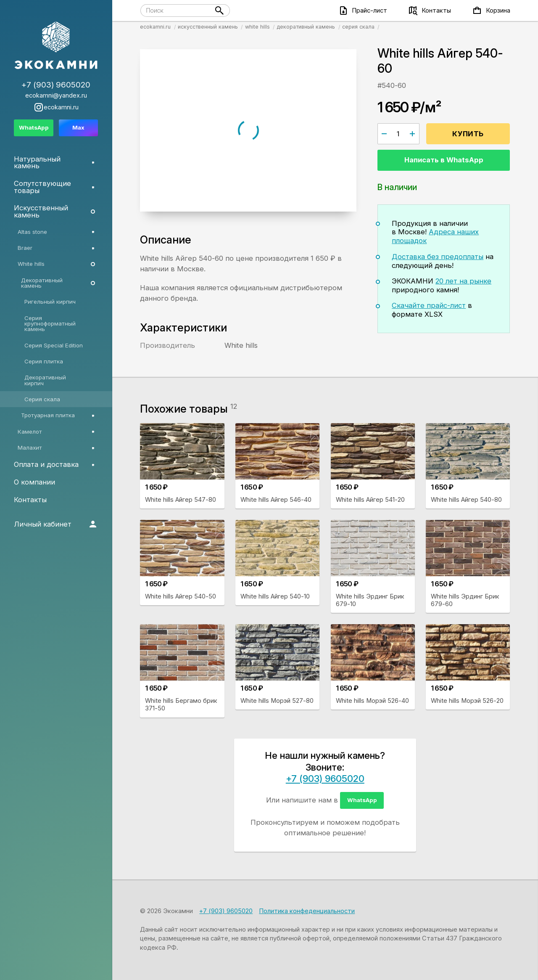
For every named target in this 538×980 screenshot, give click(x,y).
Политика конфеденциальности (307, 911)
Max (78, 127)
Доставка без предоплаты (438, 257)
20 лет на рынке (463, 281)
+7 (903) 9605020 (325, 779)
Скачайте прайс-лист (429, 305)
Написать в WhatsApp (444, 160)
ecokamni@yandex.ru (56, 96)
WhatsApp (362, 800)
